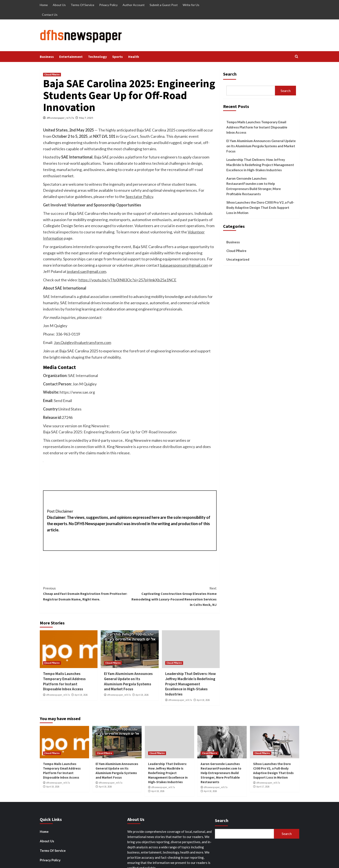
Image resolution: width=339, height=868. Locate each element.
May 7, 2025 (86, 118)
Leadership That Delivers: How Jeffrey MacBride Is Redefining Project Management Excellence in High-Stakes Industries (190, 684)
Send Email (63, 401)
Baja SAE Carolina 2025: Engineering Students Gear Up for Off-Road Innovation (110, 432)
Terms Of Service (82, 5)
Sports (118, 57)
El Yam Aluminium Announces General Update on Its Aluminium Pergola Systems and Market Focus (128, 681)
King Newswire (96, 426)
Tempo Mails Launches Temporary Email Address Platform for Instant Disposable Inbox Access (64, 681)
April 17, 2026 (263, 787)
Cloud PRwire (52, 74)
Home (44, 5)
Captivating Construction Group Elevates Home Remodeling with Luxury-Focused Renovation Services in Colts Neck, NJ (173, 596)
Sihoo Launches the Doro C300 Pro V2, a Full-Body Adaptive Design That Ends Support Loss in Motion (260, 207)
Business (47, 57)
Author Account (134, 5)
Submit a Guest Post (164, 5)
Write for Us (191, 5)
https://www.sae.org (77, 392)
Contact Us (50, 15)
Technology (97, 57)
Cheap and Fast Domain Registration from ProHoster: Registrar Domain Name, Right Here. (86, 593)
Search (230, 74)
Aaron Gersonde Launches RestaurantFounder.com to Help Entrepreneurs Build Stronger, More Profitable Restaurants (254, 186)
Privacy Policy (108, 5)
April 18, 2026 (81, 695)
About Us (59, 5)
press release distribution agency (167, 447)
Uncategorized (238, 259)
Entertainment (71, 57)
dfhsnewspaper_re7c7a (60, 118)
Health (134, 57)
